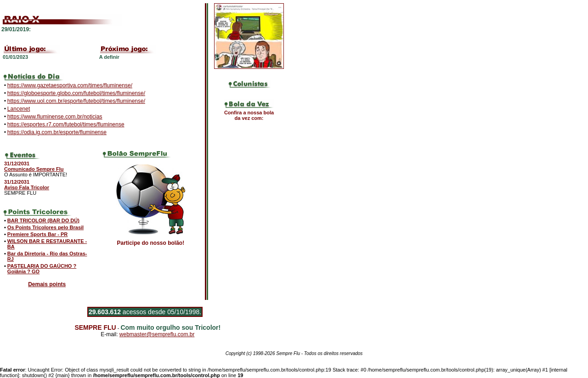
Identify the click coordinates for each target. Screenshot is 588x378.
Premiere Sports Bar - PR (37, 234)
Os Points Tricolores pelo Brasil (45, 227)
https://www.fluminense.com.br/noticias (55, 117)
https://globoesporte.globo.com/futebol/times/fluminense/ (76, 93)
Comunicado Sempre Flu (34, 169)
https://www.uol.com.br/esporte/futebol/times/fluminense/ (76, 101)
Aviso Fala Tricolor (27, 187)
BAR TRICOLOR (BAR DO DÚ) (43, 220)
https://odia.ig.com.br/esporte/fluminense (57, 132)
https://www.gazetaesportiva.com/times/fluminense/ (70, 85)
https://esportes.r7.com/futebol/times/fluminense (66, 124)
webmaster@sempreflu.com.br (157, 334)
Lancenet (19, 109)
